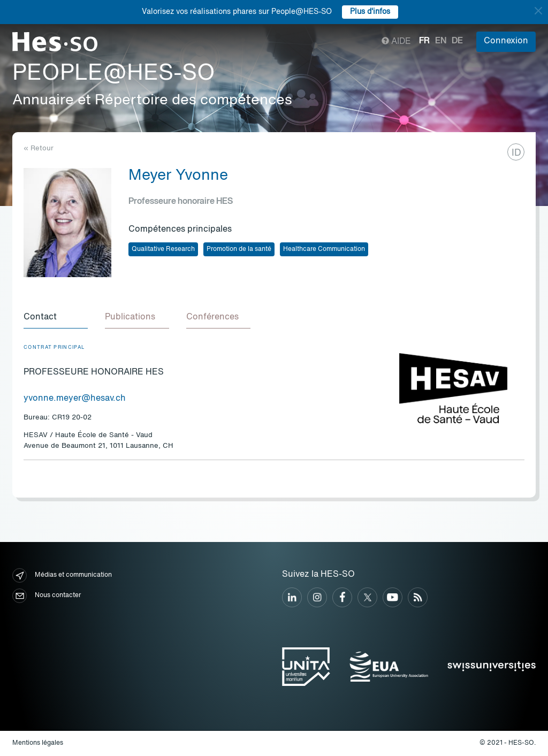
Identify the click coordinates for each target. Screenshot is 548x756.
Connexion (506, 41)
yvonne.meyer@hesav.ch (75, 399)
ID (516, 153)
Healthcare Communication (324, 249)
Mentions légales (38, 743)
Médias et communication (62, 575)
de (457, 41)
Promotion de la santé (239, 249)
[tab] (56, 318)
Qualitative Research (163, 249)
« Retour (39, 148)
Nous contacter (47, 596)
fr (424, 41)
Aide (396, 42)
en (441, 41)
